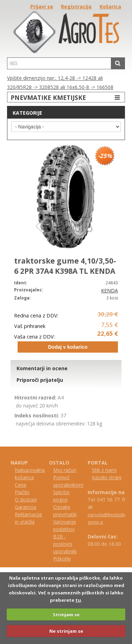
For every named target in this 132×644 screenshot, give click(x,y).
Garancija (26, 507)
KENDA (109, 291)
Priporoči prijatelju (40, 380)
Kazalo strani (107, 477)
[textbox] (59, 63)
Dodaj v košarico (68, 347)
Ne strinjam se (66, 631)
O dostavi (26, 500)
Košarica (110, 7)
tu (78, 600)
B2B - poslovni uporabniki (65, 544)
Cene (21, 485)
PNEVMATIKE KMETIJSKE (66, 97)
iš (58, 559)
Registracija (76, 7)
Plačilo (22, 492)
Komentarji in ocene (42, 368)
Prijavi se (42, 7)
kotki (65, 559)
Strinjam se (66, 614)
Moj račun (65, 470)
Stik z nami (104, 470)
